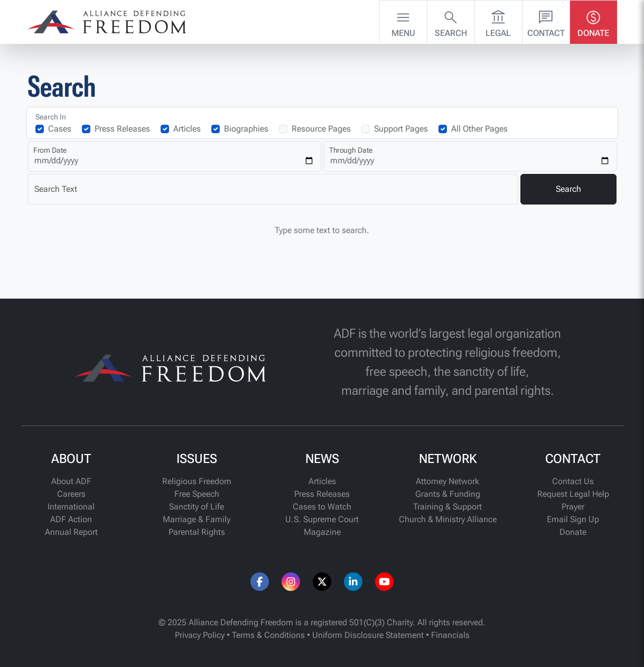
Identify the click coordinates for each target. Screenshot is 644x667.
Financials (450, 635)
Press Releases (122, 129)
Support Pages (401, 129)
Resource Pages (321, 129)
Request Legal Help (573, 494)
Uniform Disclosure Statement (368, 635)
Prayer (573, 507)
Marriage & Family (197, 519)
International (71, 507)
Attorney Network (447, 481)
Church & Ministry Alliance (448, 519)
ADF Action (71, 519)
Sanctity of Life (197, 507)
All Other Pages (479, 129)
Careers (71, 494)
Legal (498, 21)
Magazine (322, 532)
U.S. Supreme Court (322, 519)
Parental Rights (197, 532)
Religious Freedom (197, 481)
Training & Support (447, 507)
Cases (60, 129)
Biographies (246, 129)
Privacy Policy (200, 635)
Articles (187, 129)
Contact (546, 21)
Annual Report (71, 532)
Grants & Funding (448, 494)
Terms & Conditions (268, 635)
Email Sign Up (573, 519)
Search (451, 21)
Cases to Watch (322, 507)
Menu (403, 21)
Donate (593, 21)
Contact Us (573, 481)
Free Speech (197, 494)
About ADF (71, 481)
